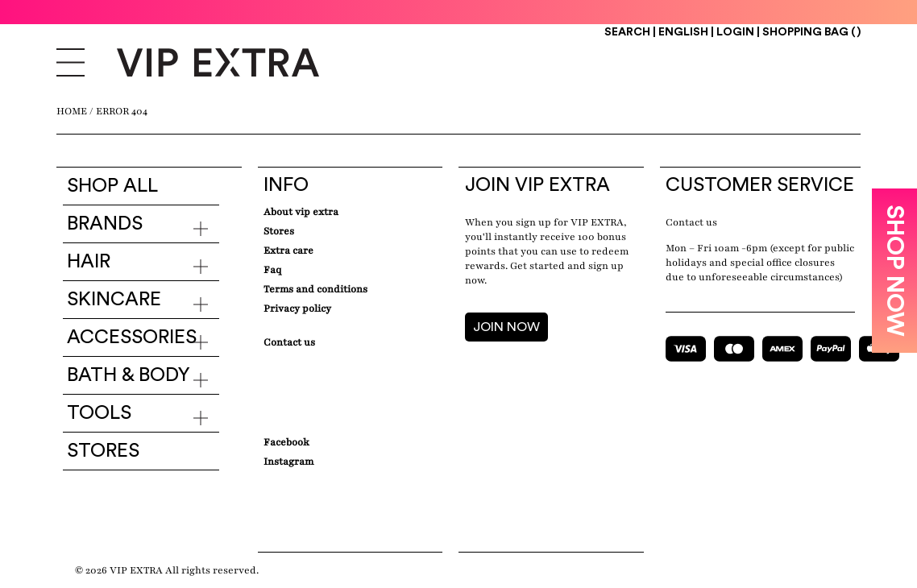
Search (627, 32)
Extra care (288, 251)
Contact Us (289, 342)
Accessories (132, 337)
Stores (103, 451)
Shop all (112, 186)
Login (735, 32)
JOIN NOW (506, 327)
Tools (99, 413)
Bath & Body (129, 375)
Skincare (114, 300)
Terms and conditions (315, 289)
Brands (105, 224)
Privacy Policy (297, 308)
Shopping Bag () (811, 32)
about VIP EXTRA (301, 212)
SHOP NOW (894, 271)
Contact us (691, 222)
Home (72, 111)
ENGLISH (685, 32)
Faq (272, 270)
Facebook (286, 442)
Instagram (288, 462)
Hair (89, 262)
